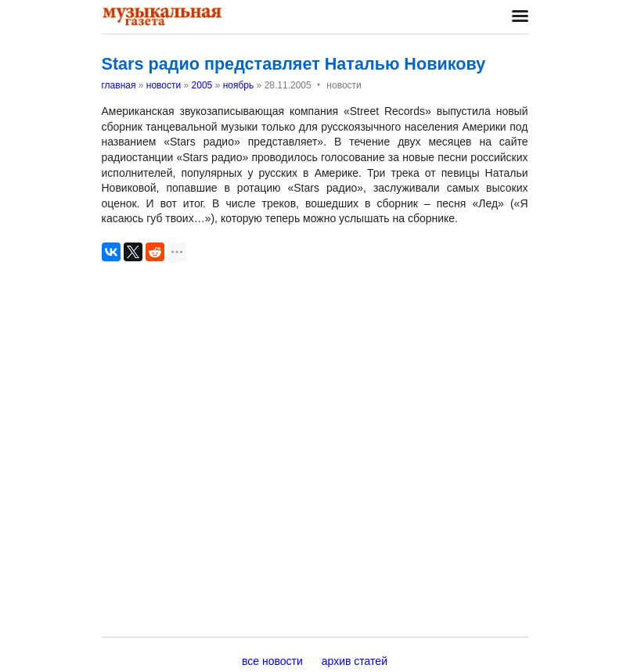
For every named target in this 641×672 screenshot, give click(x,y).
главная (119, 85)
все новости (272, 661)
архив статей (355, 661)
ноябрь (239, 85)
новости (164, 85)
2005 (202, 85)
